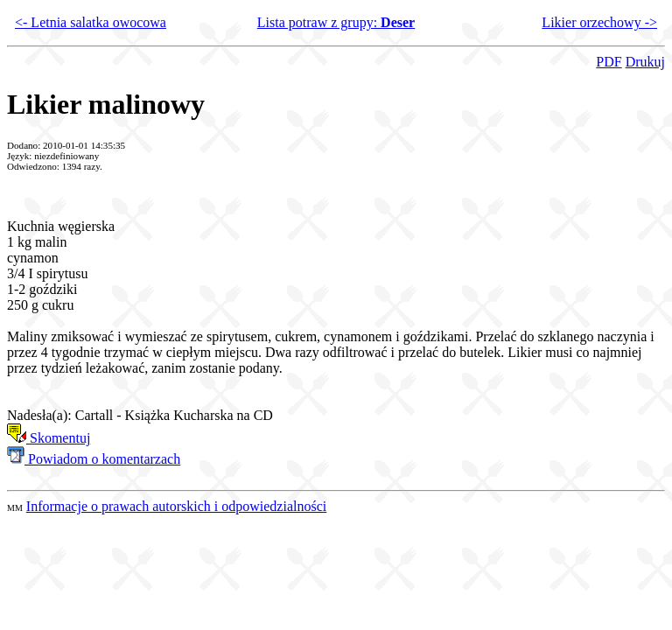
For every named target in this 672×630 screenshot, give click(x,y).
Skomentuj (49, 438)
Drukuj (645, 62)
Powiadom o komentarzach (94, 459)
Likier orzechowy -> (599, 22)
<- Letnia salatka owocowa (91, 22)
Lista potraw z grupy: (336, 22)
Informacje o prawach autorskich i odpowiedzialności (176, 506)
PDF (609, 62)
